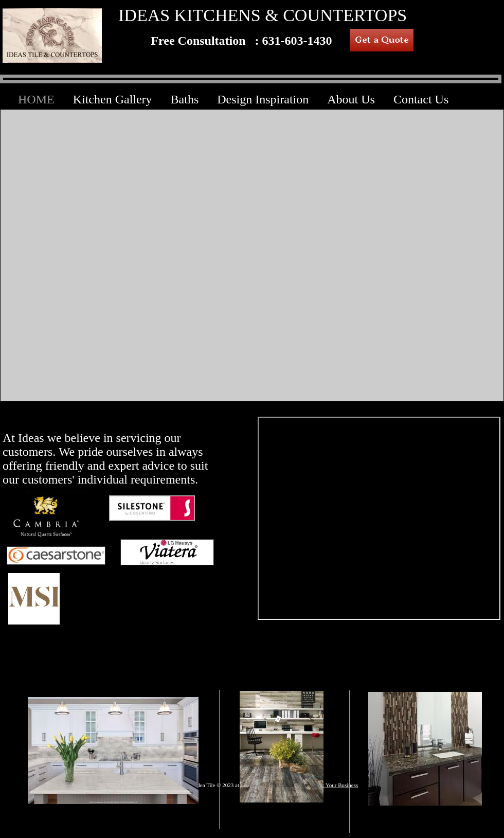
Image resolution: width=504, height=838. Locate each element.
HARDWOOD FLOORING (283, 818)
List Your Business (337, 785)
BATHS (424, 819)
